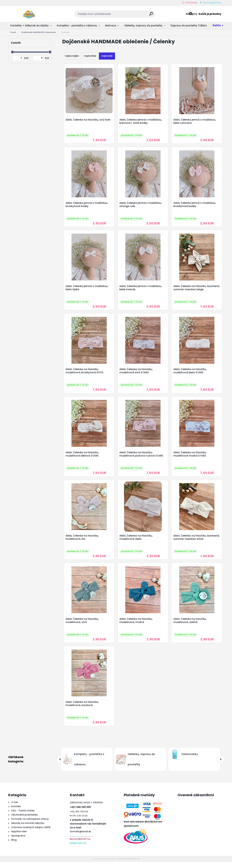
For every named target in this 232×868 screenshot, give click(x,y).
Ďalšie (217, 25)
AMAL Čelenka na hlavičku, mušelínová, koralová (82, 710)
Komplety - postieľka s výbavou (77, 26)
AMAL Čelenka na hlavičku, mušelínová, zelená (190, 626)
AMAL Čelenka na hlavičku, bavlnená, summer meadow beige (195, 290)
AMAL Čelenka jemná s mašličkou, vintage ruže (141, 206)
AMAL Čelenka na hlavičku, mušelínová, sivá (82, 626)
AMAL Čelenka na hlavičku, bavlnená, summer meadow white (195, 542)
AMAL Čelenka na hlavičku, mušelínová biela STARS (190, 374)
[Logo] (28, 14)
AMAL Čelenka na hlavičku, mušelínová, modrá (136, 626)
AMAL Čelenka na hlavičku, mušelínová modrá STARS (190, 458)
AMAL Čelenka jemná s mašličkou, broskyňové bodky (87, 206)
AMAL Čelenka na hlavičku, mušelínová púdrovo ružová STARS (142, 458)
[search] (151, 15)
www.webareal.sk (129, 865)
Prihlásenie (191, 3)
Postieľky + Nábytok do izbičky (29, 26)
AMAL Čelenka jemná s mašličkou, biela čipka (87, 290)
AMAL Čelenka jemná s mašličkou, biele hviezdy (141, 290)
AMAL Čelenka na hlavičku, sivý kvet (88, 120)
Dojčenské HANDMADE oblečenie (39, 32)
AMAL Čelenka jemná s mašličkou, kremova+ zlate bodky (141, 122)
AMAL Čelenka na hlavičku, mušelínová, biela (136, 542)
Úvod (13, 32)
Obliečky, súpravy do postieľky (143, 26)
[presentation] (60, 765)
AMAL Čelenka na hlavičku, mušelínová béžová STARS (82, 458)
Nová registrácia (212, 3)
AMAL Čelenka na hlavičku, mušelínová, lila (82, 542)
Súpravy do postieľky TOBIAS (189, 26)
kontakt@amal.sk (80, 838)
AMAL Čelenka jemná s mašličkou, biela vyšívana (195, 122)
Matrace (111, 26)
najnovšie (107, 56)
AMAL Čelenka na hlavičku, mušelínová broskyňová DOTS (85, 374)
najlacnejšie (72, 56)
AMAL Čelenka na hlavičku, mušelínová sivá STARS (136, 374)
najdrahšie (90, 56)
